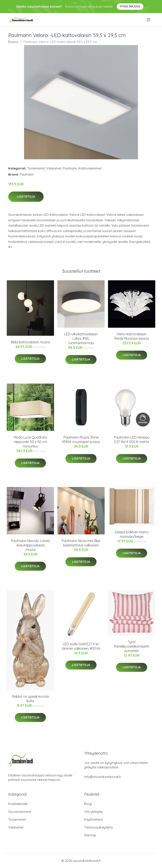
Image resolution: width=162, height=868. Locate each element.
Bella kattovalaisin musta (30, 342)
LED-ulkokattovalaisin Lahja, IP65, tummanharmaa (81, 338)
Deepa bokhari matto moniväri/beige (132, 534)
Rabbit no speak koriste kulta (30, 699)
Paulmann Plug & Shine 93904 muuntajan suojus (81, 440)
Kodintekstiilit (18, 804)
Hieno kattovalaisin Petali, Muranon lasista (132, 336)
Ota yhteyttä (93, 812)
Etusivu (13, 42)
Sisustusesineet (20, 812)
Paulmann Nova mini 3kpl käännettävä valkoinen (81, 543)
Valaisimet (54, 168)
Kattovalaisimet (90, 168)
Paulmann (70, 168)
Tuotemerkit (36, 168)
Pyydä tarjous (130, 6)
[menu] (149, 20)
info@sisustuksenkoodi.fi (103, 777)
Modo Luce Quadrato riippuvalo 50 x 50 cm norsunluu (30, 442)
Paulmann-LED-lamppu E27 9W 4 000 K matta (132, 440)
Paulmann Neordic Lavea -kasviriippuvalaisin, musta (30, 545)
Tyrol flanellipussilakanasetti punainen (132, 646)
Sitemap (90, 835)
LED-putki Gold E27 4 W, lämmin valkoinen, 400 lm (81, 646)
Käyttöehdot (93, 819)
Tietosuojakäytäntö (99, 827)
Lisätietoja (26, 197)
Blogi (88, 804)
